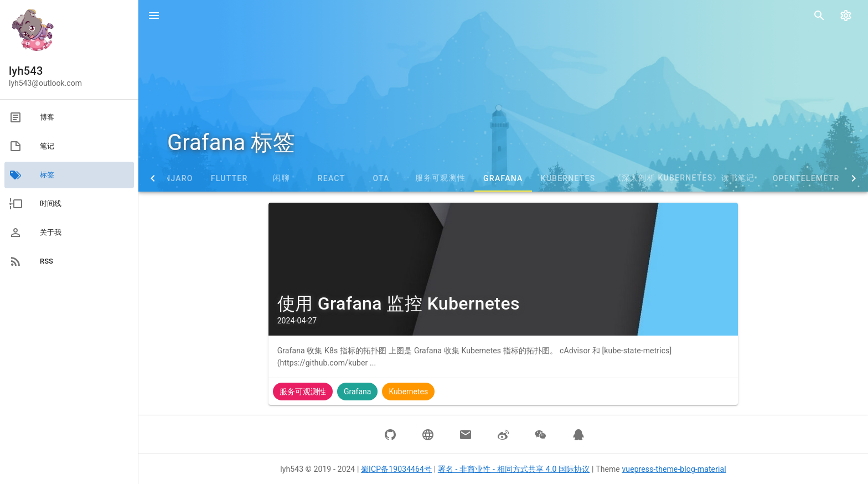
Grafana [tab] (503, 178)
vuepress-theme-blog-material (674, 469)
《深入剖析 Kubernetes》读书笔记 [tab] (684, 178)
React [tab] (332, 178)
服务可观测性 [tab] (441, 178)
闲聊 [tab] (281, 178)
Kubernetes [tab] (568, 178)
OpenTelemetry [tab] (809, 178)
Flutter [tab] (229, 178)
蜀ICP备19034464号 (396, 469)
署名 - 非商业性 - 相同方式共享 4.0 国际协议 (514, 469)
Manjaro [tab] (172, 178)
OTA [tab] (381, 178)
